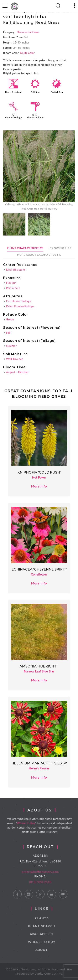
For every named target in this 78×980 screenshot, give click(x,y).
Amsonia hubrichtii (39, 666)
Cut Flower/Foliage (13, 116)
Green (10, 319)
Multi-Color (27, 53)
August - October (17, 372)
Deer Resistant (14, 92)
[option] (39, 170)
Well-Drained (15, 359)
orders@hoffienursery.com (47, 872)
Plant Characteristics (25, 248)
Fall (8, 333)
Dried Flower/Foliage (35, 116)
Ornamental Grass (28, 32)
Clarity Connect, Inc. (49, 974)
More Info (39, 486)
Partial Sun (57, 92)
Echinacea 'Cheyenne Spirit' (39, 569)
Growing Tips (60, 248)
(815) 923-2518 (47, 882)
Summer (11, 346)
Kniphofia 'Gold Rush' (39, 472)
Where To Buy (32, 823)
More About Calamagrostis (39, 255)
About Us (45, 810)
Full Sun (35, 92)
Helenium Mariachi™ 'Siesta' (39, 763)
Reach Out (47, 847)
